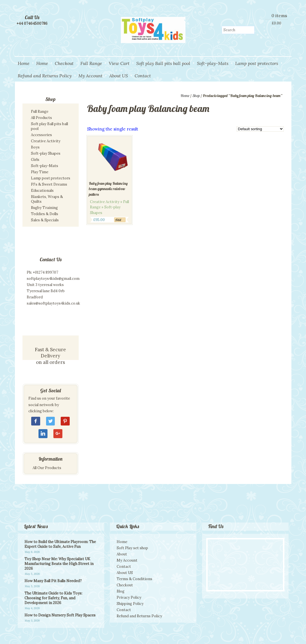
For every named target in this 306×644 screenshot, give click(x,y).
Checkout (64, 63)
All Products (41, 118)
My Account (90, 76)
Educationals (42, 191)
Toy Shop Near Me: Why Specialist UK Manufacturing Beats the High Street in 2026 (59, 564)
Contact (143, 76)
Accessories (41, 135)
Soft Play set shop (132, 548)
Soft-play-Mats (213, 63)
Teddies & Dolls (45, 214)
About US (119, 76)
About (122, 554)
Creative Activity (46, 141)
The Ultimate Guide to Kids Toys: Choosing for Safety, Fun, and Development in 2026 (53, 598)
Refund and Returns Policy (45, 76)
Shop (196, 96)
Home (24, 63)
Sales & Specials (45, 220)
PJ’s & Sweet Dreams (49, 184)
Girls (35, 160)
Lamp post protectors (257, 63)
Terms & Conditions (134, 579)
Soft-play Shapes (46, 153)
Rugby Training (44, 208)
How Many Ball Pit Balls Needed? (53, 581)
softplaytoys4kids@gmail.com (53, 279)
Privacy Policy (129, 597)
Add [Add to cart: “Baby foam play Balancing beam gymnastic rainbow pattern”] (118, 220)
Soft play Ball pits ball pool (163, 63)
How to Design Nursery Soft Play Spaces (60, 615)
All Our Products (47, 468)
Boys (35, 147)
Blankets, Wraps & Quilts (47, 199)
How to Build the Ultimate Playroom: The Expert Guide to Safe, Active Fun (60, 544)
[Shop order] (260, 129)
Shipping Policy (130, 604)
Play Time (40, 172)
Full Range (91, 63)
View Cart (119, 63)
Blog (121, 591)
